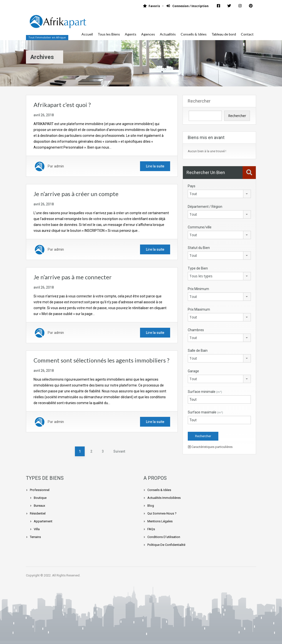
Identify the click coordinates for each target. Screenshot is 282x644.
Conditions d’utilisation (164, 537)
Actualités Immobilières (164, 498)
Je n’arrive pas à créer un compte (76, 194)
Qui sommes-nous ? (162, 513)
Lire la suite (155, 166)
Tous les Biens (109, 34)
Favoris (152, 6)
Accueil (87, 34)
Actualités (168, 34)
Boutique (40, 498)
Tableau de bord (224, 34)
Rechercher (199, 101)
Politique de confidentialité (166, 545)
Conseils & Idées (194, 34)
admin (59, 166)
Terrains (35, 537)
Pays (192, 186)
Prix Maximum (199, 309)
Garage (193, 371)
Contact (247, 34)
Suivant (119, 451)
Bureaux (39, 506)
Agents (131, 34)
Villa (37, 529)
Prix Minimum (198, 289)
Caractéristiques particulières (210, 447)
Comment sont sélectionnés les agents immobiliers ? (101, 360)
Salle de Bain (198, 351)
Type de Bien (198, 268)
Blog (151, 506)
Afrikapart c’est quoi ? (62, 105)
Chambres (196, 330)
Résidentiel (38, 513)
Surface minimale (205, 392)
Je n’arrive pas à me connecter (73, 277)
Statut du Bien (199, 248)
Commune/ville (200, 227)
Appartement (43, 521)
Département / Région (205, 207)
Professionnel (40, 490)
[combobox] (219, 194)
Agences (148, 34)
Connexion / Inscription (188, 6)
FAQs (151, 529)
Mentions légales (160, 521)
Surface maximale (205, 412)
